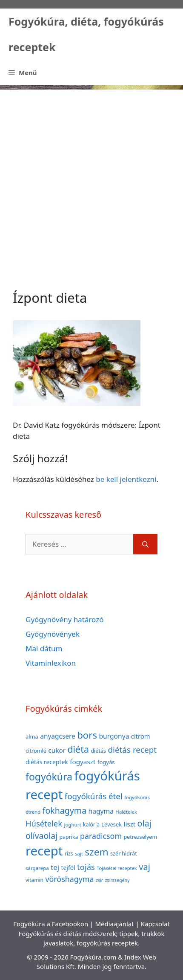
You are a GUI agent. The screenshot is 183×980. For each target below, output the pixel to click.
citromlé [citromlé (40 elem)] (36, 751)
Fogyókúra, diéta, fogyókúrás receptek (86, 34)
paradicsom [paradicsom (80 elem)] (101, 836)
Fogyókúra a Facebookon (51, 924)
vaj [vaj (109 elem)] (144, 867)
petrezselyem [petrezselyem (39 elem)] (141, 837)
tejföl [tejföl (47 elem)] (68, 868)
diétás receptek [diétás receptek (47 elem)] (47, 762)
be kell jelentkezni (126, 479)
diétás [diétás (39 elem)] (98, 751)
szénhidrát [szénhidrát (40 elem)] (124, 853)
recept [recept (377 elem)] (44, 851)
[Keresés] (145, 544)
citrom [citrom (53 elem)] (141, 736)
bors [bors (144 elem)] (87, 735)
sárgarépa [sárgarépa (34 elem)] (37, 868)
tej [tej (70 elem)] (55, 867)
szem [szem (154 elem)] (96, 852)
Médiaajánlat (114, 924)
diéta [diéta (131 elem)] (78, 749)
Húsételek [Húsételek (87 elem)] (44, 823)
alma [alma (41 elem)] (32, 736)
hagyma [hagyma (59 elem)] (101, 811)
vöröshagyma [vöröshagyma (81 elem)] (69, 879)
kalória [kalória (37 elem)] (91, 825)
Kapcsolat (155, 924)
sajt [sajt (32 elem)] (79, 854)
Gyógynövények (53, 634)
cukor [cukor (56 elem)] (57, 750)
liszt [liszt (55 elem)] (130, 824)
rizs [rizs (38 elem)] (69, 854)
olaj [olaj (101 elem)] (144, 823)
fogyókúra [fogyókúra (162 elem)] (49, 777)
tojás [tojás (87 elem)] (86, 867)
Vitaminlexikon (51, 663)
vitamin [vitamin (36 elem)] (34, 880)
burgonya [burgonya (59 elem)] (114, 736)
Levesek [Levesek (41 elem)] (112, 824)
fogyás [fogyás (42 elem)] (106, 762)
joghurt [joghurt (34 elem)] (72, 825)
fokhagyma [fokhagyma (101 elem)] (64, 810)
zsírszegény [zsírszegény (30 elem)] (117, 880)
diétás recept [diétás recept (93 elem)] (132, 750)
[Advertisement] (91, 181)
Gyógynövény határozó (65, 619)
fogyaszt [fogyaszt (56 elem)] (83, 762)
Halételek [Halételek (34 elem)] (126, 812)
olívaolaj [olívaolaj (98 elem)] (41, 836)
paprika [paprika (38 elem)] (69, 837)
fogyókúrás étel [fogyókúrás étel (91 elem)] (94, 796)
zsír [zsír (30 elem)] (99, 880)
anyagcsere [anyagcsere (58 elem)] (58, 736)
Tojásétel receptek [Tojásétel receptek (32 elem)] (117, 868)
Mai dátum (44, 648)
